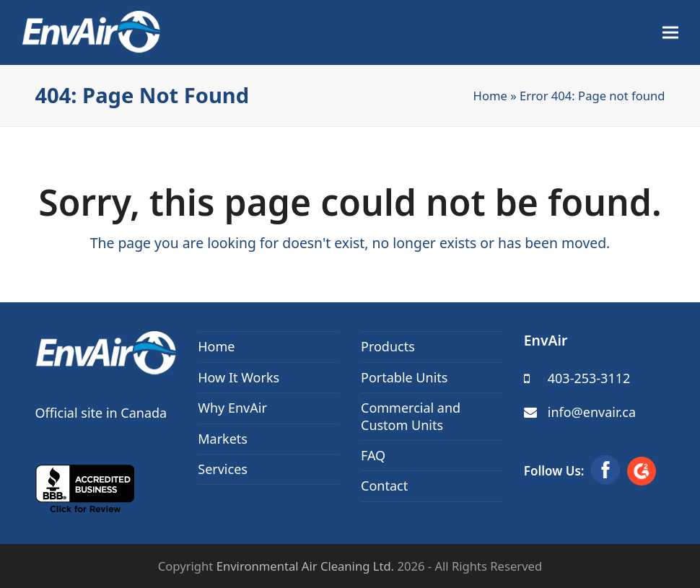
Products (388, 346)
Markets (223, 439)
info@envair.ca (592, 412)
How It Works (239, 377)
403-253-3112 (589, 378)
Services (223, 469)
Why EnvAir (232, 408)
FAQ (373, 455)
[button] (670, 33)
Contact (384, 486)
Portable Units (404, 377)
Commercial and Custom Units (411, 416)
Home (490, 96)
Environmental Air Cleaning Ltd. (305, 566)
